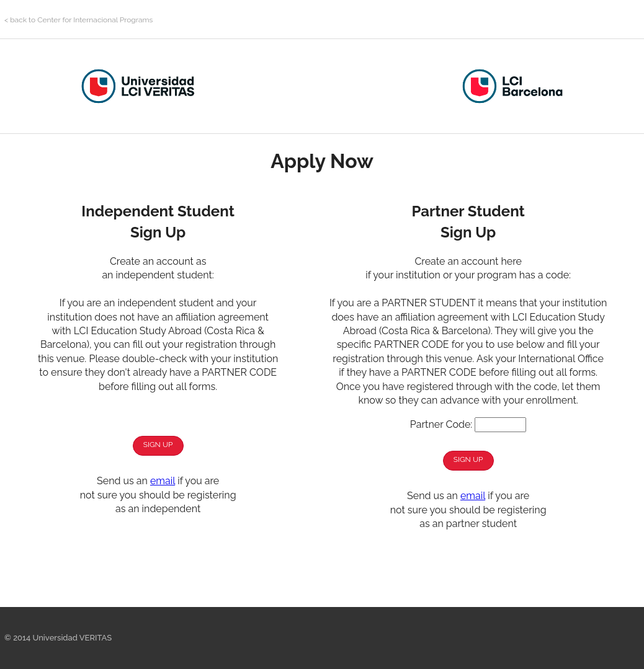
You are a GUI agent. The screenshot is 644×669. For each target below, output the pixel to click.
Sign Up (158, 445)
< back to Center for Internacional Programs (78, 20)
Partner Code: (441, 424)
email (163, 481)
